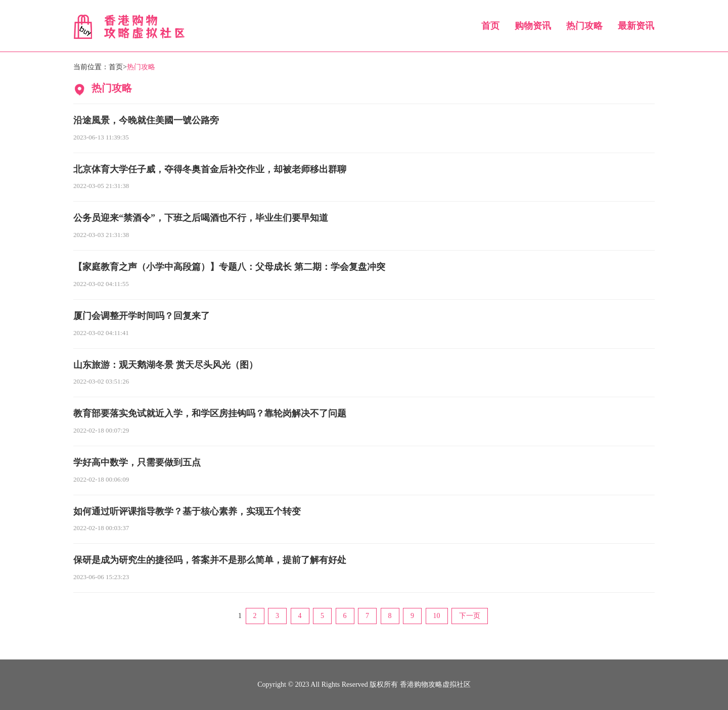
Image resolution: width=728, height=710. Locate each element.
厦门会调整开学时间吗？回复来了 (142, 316)
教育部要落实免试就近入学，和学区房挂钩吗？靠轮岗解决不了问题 (210, 413)
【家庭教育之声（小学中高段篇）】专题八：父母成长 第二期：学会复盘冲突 (229, 267)
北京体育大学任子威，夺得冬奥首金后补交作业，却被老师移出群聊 (210, 169)
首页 (490, 26)
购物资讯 (533, 26)
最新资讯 (636, 26)
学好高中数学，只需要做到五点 (137, 462)
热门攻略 (584, 26)
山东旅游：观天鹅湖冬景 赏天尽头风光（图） (166, 365)
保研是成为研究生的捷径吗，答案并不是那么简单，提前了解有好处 (210, 560)
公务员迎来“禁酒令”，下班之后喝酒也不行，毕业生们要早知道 (201, 218)
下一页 (470, 616)
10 (437, 616)
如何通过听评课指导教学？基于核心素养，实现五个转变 (187, 511)
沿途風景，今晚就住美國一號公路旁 (146, 120)
